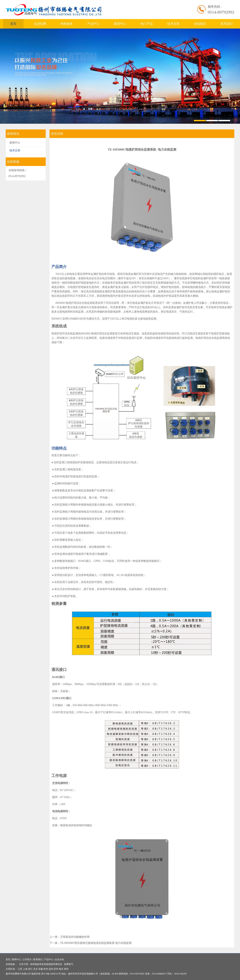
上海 (25, 969)
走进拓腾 (40, 24)
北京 (35, 969)
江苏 (20, 969)
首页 (13, 24)
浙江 (30, 969)
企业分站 (59, 959)
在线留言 (200, 24)
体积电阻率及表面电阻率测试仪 (46, 964)
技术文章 (173, 24)
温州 (51, 969)
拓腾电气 (69, 964)
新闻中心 (120, 24)
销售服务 (67, 24)
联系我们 (227, 24)
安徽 (41, 969)
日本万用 (24, 964)
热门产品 (147, 24)
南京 (61, 969)
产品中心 (93, 24)
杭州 (46, 969)
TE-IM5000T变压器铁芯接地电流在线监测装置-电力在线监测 (96, 943)
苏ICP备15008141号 (51, 974)
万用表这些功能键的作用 (75, 937)
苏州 (56, 969)
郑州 (66, 969)
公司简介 (27, 959)
